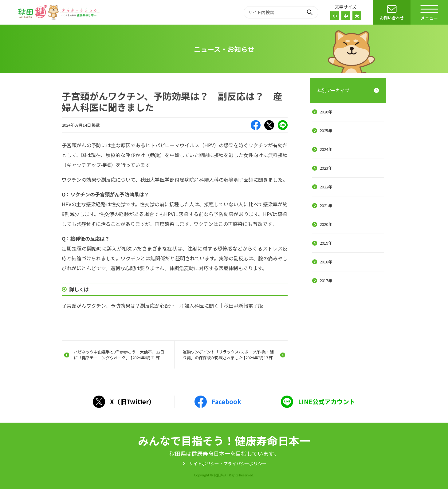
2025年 (326, 130)
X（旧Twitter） (269, 125)
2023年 (326, 168)
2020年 (326, 224)
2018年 (326, 262)
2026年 (326, 112)
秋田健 (60, 12)
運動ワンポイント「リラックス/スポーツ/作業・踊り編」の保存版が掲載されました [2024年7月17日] (228, 355)
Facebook (256, 125)
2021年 (326, 205)
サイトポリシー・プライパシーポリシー (228, 463)
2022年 (326, 187)
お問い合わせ (392, 18)
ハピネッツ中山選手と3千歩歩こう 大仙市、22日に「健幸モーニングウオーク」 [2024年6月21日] (119, 355)
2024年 (326, 149)
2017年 (326, 280)
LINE (283, 125)
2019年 (326, 243)
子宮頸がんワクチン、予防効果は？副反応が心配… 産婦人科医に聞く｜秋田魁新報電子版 (162, 306)
